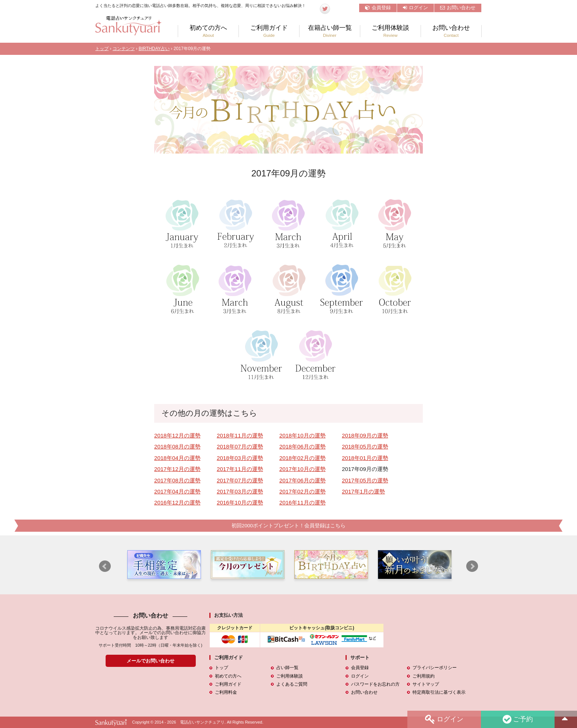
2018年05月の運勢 (365, 446)
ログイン (415, 8)
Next (472, 566)
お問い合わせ (458, 8)
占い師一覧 (287, 668)
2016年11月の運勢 (302, 502)
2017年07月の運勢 (240, 480)
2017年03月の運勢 (240, 491)
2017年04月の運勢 (177, 491)
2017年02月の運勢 (302, 491)
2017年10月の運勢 (302, 469)
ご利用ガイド (269, 31)
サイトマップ (426, 684)
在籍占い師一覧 (330, 31)
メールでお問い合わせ (151, 661)
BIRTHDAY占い (154, 49)
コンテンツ (124, 49)
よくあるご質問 (292, 684)
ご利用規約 (424, 676)
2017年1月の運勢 (363, 491)
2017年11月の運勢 (240, 469)
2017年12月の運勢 (177, 469)
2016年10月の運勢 (240, 502)
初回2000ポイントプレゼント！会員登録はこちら (288, 526)
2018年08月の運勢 (177, 446)
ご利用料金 (226, 692)
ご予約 (518, 719)
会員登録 (378, 8)
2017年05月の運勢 (365, 480)
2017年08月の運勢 (177, 480)
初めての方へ (208, 31)
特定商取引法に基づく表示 (439, 692)
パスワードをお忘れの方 (375, 684)
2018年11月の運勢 (240, 435)
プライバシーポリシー (435, 668)
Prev (105, 566)
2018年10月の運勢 (302, 435)
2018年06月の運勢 (302, 446)
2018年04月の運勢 (177, 458)
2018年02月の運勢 (302, 458)
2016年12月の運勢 (177, 502)
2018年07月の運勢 (240, 446)
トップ (102, 49)
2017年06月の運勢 (302, 480)
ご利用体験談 (390, 31)
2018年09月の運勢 (365, 435)
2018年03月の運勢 (240, 458)
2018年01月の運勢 (365, 458)
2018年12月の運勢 (177, 435)
